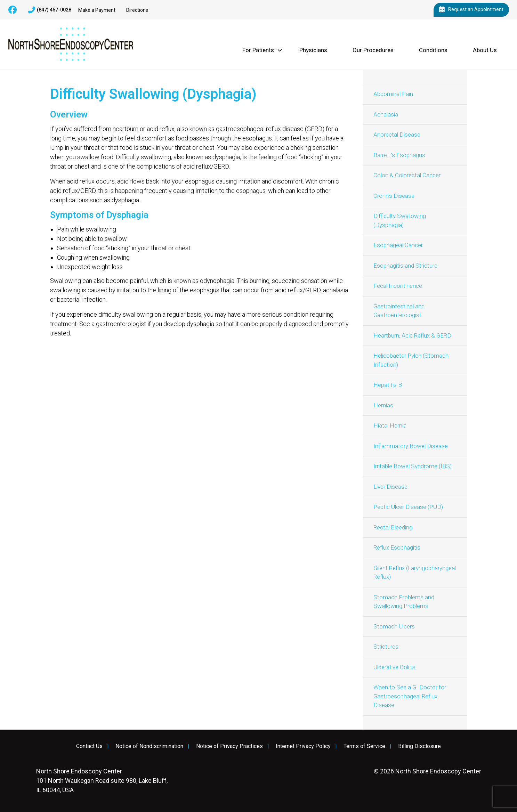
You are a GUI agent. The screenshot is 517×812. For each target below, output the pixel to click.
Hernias (383, 405)
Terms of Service (364, 746)
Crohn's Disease (394, 196)
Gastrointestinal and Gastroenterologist (399, 311)
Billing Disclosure (419, 746)
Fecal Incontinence (398, 286)
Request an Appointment (471, 10)
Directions (137, 10)
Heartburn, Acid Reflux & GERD (412, 335)
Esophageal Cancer (398, 245)
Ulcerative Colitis (394, 667)
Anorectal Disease (397, 135)
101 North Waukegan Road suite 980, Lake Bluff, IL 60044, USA (102, 781)
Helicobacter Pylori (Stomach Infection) (411, 360)
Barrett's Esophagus (399, 155)
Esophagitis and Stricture (405, 266)
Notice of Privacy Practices (229, 746)
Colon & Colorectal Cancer (407, 175)
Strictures (386, 647)
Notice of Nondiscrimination (149, 746)
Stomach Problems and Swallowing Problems (404, 602)
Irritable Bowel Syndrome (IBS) (413, 466)
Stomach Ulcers (394, 626)
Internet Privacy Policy (303, 746)
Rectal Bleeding (393, 527)
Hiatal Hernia (390, 425)
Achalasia (386, 114)
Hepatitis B (388, 385)
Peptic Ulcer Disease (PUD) (408, 507)
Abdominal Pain (393, 94)
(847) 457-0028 (50, 10)
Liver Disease (390, 487)
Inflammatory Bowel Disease (411, 446)
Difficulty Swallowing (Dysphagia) (400, 220)
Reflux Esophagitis (397, 547)
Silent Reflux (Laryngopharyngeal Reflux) (415, 573)
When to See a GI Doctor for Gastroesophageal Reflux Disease (410, 696)
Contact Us (89, 746)
